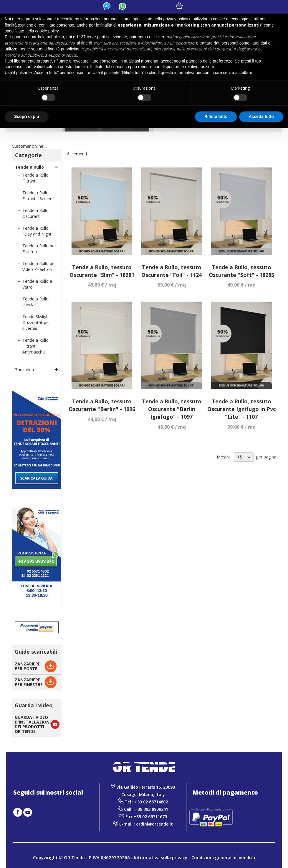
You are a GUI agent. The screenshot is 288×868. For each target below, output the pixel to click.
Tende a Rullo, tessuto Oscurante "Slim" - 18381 (102, 271)
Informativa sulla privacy (161, 857)
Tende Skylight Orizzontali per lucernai (36, 322)
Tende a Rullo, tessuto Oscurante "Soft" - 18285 (241, 271)
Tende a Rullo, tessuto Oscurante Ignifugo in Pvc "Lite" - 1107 (241, 409)
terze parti (96, 37)
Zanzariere (25, 370)
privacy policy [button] (176, 19)
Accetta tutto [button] (261, 116)
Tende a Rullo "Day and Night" (38, 231)
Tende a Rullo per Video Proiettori (39, 266)
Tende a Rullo (29, 167)
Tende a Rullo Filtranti (35, 178)
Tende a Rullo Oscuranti (35, 213)
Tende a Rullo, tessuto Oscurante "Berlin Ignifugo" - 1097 (172, 409)
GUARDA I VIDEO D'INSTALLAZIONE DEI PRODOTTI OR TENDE (33, 724)
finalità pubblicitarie (65, 49)
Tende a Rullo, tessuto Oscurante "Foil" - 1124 (172, 271)
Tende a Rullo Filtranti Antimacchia (35, 346)
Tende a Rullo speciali (35, 302)
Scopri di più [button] (27, 116)
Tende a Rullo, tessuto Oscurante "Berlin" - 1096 (102, 405)
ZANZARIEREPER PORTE (28, 666)
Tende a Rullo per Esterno (39, 249)
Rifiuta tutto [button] (216, 116)
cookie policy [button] (47, 31)
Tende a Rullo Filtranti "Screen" (38, 196)
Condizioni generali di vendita (223, 857)
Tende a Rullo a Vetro (37, 284)
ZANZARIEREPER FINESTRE (29, 682)
